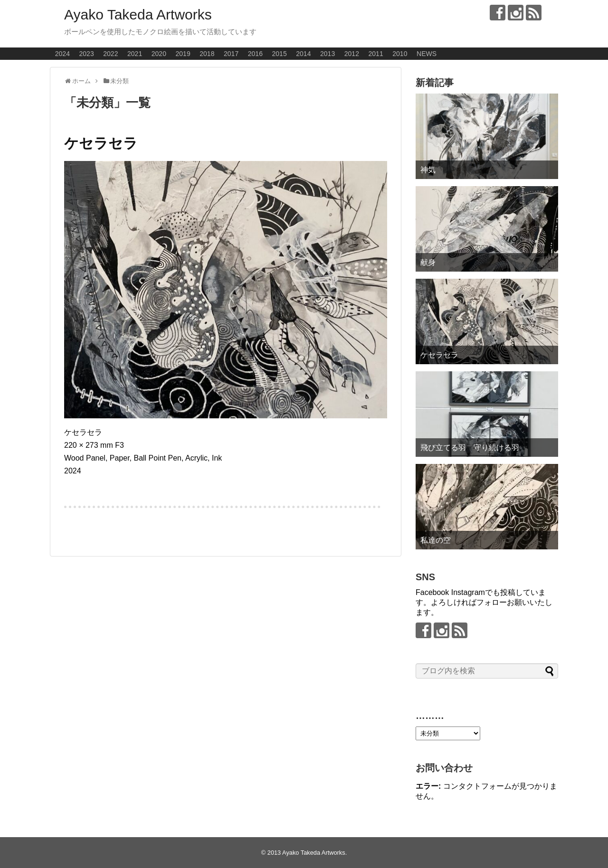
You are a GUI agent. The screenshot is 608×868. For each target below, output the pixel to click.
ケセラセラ (101, 143)
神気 (428, 170)
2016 (255, 54)
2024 (62, 54)
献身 (428, 262)
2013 (328, 54)
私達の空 (436, 540)
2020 (159, 54)
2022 (110, 54)
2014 (303, 54)
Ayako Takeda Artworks (138, 14)
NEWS (427, 54)
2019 (183, 54)
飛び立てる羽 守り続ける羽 (470, 448)
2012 (352, 54)
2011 (376, 54)
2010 (400, 54)
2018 (207, 54)
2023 (87, 54)
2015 (280, 54)
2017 (231, 54)
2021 (135, 54)
